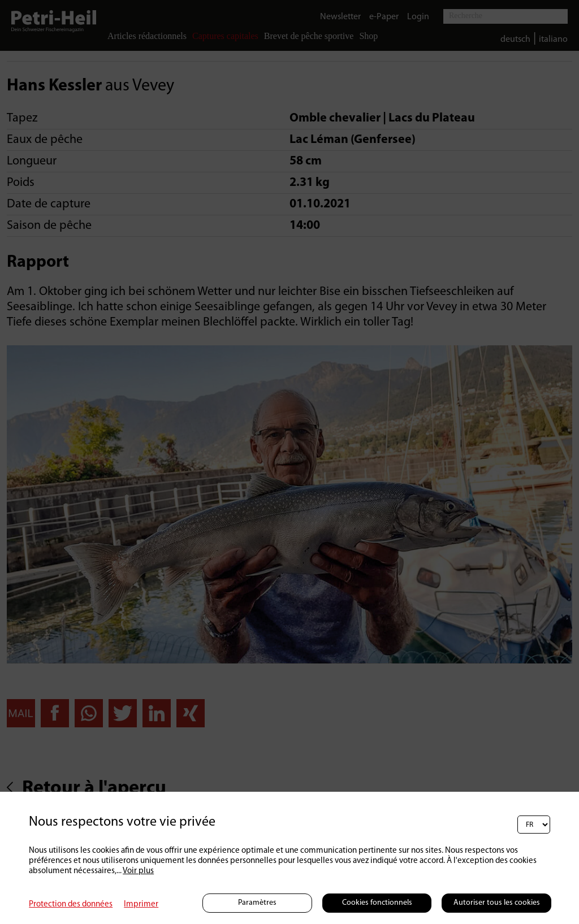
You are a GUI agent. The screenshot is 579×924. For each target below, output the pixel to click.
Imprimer (141, 905)
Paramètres (257, 903)
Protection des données (71, 905)
